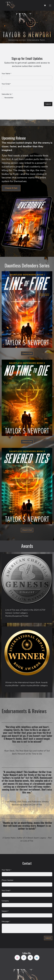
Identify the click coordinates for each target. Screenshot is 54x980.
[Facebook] (24, 958)
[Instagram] (17, 958)
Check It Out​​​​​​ (27, 442)
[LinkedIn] (37, 958)
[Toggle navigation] (50, 5)
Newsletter (9, 98)
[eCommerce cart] (45, 5)
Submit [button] (48, 104)
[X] (30, 958)
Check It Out (11, 188)
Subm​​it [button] (48, 938)
